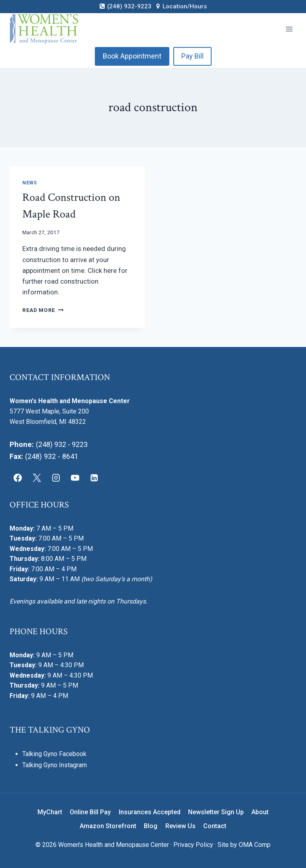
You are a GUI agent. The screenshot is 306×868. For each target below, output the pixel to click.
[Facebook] (18, 478)
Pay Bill (192, 56)
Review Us (180, 826)
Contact (215, 826)
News (29, 183)
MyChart (50, 812)
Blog (151, 826)
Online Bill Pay (90, 812)
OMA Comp (255, 844)
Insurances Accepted (150, 812)
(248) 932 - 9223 (62, 444)
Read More (43, 310)
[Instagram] (56, 478)
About (260, 812)
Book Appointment (132, 56)
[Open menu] (289, 29)
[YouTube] (75, 478)
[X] (37, 478)
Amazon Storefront (108, 826)
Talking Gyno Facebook (54, 753)
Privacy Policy (193, 844)
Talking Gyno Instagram (55, 765)
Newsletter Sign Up (216, 812)
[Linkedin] (94, 478)
